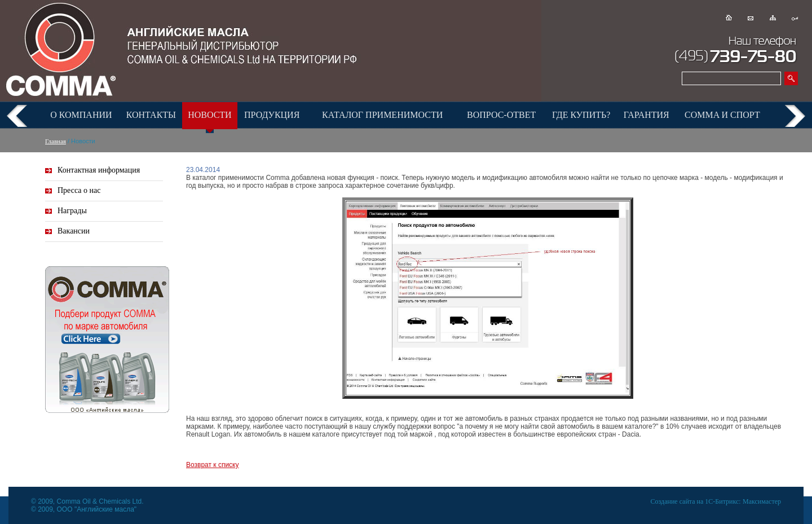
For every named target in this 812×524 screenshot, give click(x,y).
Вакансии (74, 231)
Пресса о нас (79, 190)
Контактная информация (99, 170)
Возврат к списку (213, 465)
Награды (72, 211)
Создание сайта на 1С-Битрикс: (696, 501)
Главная (56, 141)
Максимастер (762, 501)
